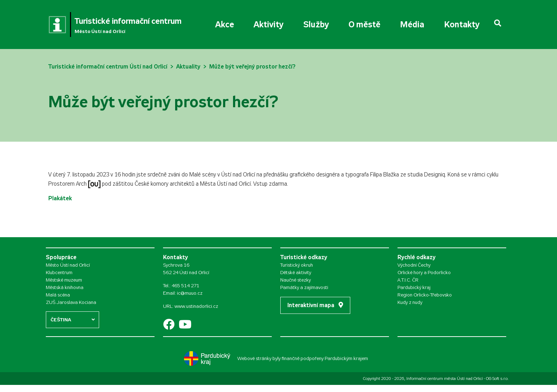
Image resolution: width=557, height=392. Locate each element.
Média (412, 24)
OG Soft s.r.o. (497, 379)
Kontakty (462, 24)
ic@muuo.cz (190, 293)
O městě (364, 24)
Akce (225, 24)
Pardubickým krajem (346, 358)
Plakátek (60, 198)
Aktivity (269, 24)
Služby (316, 24)
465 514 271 (185, 286)
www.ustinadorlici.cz (196, 306)
